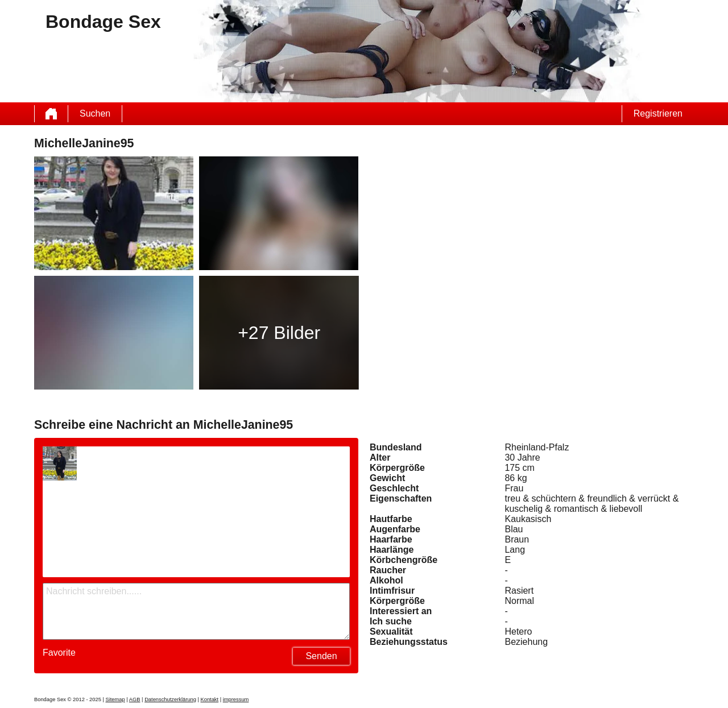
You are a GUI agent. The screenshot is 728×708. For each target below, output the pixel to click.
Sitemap (115, 699)
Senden (321, 656)
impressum (236, 699)
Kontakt (209, 699)
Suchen (95, 113)
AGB (135, 699)
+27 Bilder (279, 333)
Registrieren (658, 113)
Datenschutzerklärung (170, 699)
